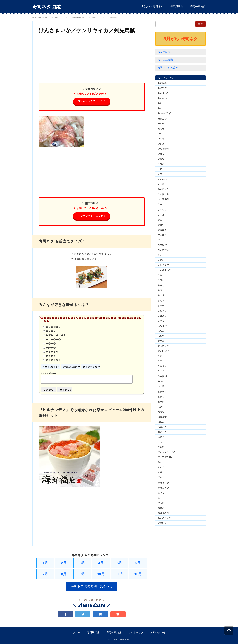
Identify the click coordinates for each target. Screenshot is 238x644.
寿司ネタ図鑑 (47, 7)
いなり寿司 (163, 149)
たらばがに (163, 376)
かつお (161, 214)
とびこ (161, 397)
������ (53, 360)
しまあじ (162, 316)
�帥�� (51, 348)
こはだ (161, 280)
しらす (161, 336)
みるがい (162, 503)
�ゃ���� (53, 339)
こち (160, 275)
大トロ (161, 184)
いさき (161, 144)
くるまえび (163, 265)
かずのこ (162, 209)
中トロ (161, 381)
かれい (161, 225)
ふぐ (160, 462)
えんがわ (162, 179)
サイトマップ (136, 632)
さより (161, 295)
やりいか (162, 523)
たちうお (162, 366)
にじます (162, 417)
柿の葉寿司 (163, 199)
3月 (82, 563)
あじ (160, 103)
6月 (138, 563)
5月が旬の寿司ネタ (152, 6)
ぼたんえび (163, 488)
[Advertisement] (92, 57)
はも (160, 442)
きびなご (162, 245)
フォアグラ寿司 (165, 457)
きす (160, 240)
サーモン (162, 305)
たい (160, 356)
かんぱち (162, 235)
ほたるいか (163, 483)
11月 (119, 574)
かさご (161, 204)
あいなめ (162, 83)
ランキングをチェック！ (92, 101)
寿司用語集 (177, 6)
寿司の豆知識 (198, 6)
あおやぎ (162, 88)
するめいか (163, 346)
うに (160, 169)
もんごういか (164, 518)
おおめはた (163, 189)
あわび (161, 123)
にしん (161, 422)
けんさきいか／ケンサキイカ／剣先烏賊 (87, 30)
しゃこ (161, 321)
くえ (160, 255)
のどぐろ (162, 432)
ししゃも (162, 311)
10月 (101, 574)
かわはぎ (162, 230)
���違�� (53, 327)
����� (52, 352)
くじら (161, 260)
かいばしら (163, 194)
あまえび (162, 118)
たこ (160, 361)
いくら (161, 139)
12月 (138, 574)
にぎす (161, 407)
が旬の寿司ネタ (180, 39)
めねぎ (161, 508)
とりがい (162, 402)
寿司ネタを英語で (168, 68)
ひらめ (161, 447)
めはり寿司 (163, 513)
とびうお (162, 392)
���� (51, 331)
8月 (64, 574)
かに (160, 220)
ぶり (160, 472)
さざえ (161, 285)
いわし (161, 154)
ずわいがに (163, 351)
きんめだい (163, 250)
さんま (161, 300)
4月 (101, 563)
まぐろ (161, 493)
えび (160, 174)
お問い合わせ (158, 632)
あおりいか (163, 93)
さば (160, 290)
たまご (161, 371)
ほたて (161, 477)
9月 (82, 574)
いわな (161, 159)
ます (160, 498)
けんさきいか (164, 270)
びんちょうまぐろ (167, 452)
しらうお (162, 326)
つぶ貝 (161, 386)
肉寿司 (161, 412)
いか (160, 134)
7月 (45, 574)
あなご (161, 108)
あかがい (162, 98)
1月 (45, 563)
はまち (161, 437)
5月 (119, 563)
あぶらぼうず (164, 113)
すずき (161, 341)
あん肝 (161, 129)
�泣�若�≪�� (56, 335)
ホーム (76, 632)
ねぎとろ (162, 427)
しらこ (161, 331)
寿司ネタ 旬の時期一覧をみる (92, 586)
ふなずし (162, 467)
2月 (64, 563)
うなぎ (161, 164)
